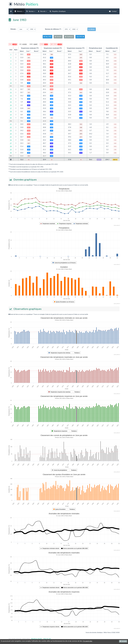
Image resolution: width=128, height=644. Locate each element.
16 (11, 105)
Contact (113, 11)
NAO (13, 44)
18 (11, 111)
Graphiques (69, 37)
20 (11, 118)
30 (11, 153)
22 (11, 127)
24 (11, 134)
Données (58, 37)
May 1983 (47, 37)
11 (11, 89)
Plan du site (47, 639)
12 (11, 92)
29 (11, 149)
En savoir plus (88, 641)
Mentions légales (37, 639)
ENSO (44, 44)
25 (11, 137)
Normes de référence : (54, 29)
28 (11, 146)
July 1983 (80, 37)
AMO (34, 44)
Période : (14, 29)
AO (23, 44)
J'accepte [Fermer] (123, 641)
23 (11, 130)
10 (11, 83)
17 (11, 108)
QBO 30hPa (56, 44)
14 (11, 99)
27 (11, 143)
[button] (19, 11)
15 (11, 102)
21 (11, 124)
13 (11, 96)
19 (11, 115)
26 (11, 140)
